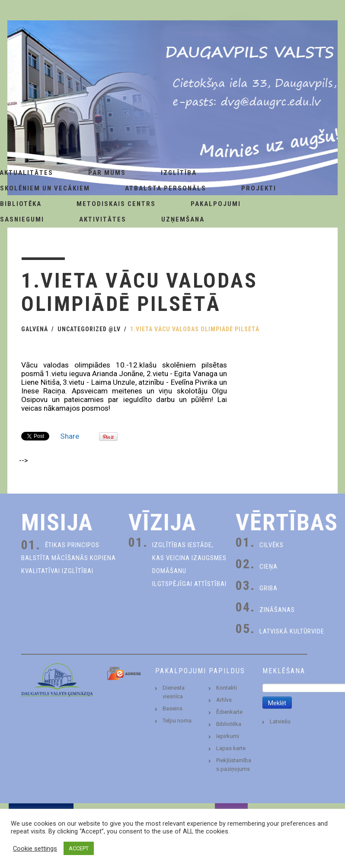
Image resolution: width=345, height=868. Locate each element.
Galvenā (35, 329)
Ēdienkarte (229, 712)
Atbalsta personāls (166, 188)
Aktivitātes (103, 219)
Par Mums (107, 173)
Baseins (172, 708)
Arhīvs (224, 700)
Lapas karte (231, 748)
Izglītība (179, 173)
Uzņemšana (183, 219)
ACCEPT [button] (79, 848)
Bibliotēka (229, 724)
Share (70, 436)
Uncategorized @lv (89, 329)
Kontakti (227, 688)
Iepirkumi (228, 736)
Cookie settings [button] (35, 849)
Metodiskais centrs (116, 204)
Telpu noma (177, 721)
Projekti (259, 188)
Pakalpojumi (216, 204)
